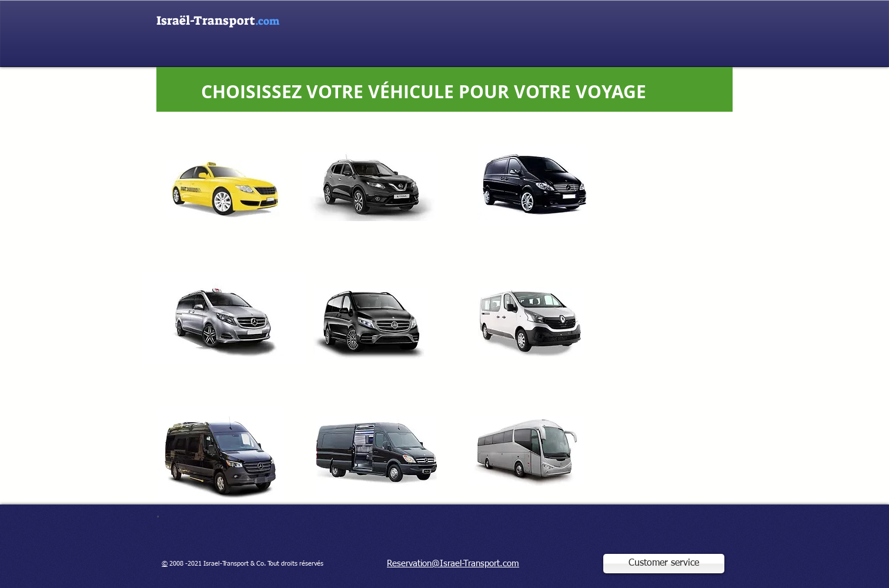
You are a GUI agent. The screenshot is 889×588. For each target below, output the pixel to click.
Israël (206, 21)
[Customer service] (664, 564)
